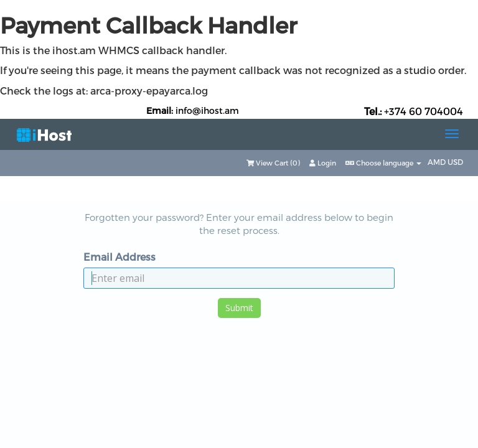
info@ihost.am (207, 110)
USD (455, 162)
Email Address (119, 257)
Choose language (383, 163)
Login (323, 163)
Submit (239, 308)
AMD (438, 162)
